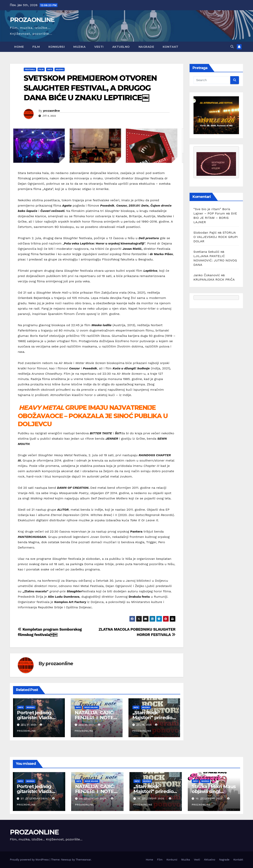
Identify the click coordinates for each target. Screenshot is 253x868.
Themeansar (83, 860)
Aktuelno (121, 47)
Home (19, 47)
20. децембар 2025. (94, 799)
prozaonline (51, 111)
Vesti (99, 47)
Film (36, 47)
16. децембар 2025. (152, 799)
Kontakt (171, 47)
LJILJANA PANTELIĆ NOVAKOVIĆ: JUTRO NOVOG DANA (215, 260)
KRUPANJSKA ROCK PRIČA (214, 280)
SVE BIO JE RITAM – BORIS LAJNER (215, 218)
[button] (232, 47)
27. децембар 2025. (35, 799)
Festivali (30, 69)
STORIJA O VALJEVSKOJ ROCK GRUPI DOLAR (216, 237)
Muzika (79, 47)
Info (50, 69)
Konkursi (57, 47)
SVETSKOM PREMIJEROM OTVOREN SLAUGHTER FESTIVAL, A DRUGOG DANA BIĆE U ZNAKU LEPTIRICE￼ (90, 88)
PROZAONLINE (32, 20)
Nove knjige (91, 707)
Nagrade (146, 47)
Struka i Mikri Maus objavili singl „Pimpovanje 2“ (214, 791)
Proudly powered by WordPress (30, 860)
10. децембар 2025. (210, 799)
